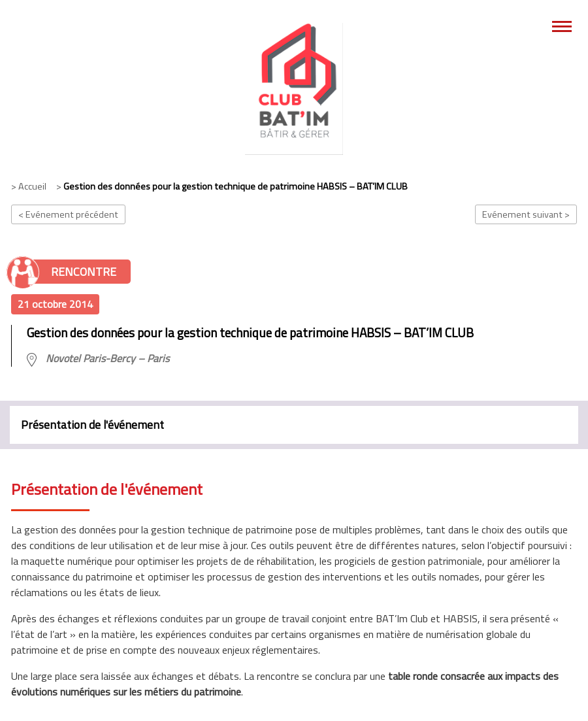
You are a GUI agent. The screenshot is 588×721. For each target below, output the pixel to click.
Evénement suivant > (526, 214)
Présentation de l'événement (92, 425)
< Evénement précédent (68, 214)
